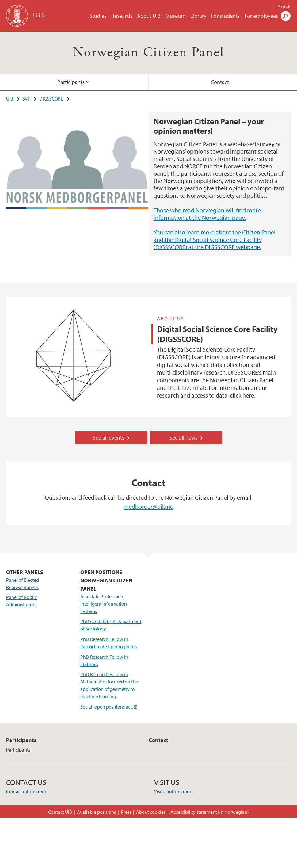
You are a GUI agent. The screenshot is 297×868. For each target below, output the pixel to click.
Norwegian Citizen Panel (148, 53)
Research (122, 16)
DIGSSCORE (51, 99)
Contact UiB (60, 812)
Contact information (27, 791)
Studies (98, 16)
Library (198, 16)
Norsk (284, 6)
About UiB (149, 16)
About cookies (151, 812)
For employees (261, 16)
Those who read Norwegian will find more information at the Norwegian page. (207, 214)
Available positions (96, 812)
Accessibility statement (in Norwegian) (210, 812)
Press (126, 812)
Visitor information (173, 791)
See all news (183, 438)
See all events (109, 438)
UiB (10, 99)
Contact (220, 82)
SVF (26, 99)
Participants (71, 82)
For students (225, 16)
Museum (175, 16)
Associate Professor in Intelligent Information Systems (104, 604)
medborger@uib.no (148, 506)
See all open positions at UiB (109, 707)
